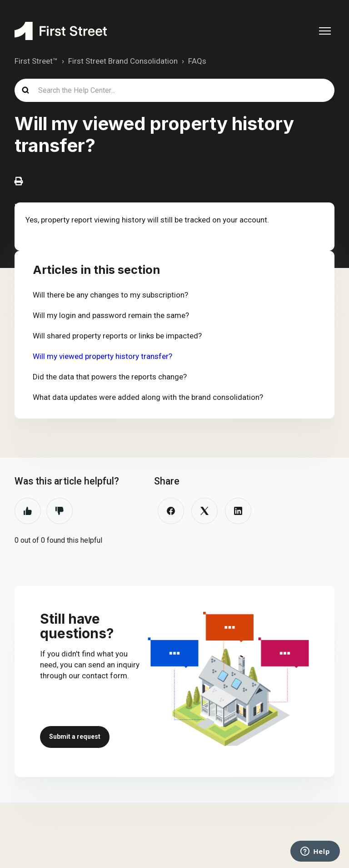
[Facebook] (171, 511)
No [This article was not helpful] (60, 511)
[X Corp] (204, 511)
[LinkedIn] (238, 511)
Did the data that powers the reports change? (110, 377)
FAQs (197, 61)
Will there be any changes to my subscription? (110, 295)
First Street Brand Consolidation (123, 61)
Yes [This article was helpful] (28, 511)
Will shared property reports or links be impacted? (117, 336)
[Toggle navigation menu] (325, 31)
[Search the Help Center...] (174, 90)
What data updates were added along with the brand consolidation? (148, 397)
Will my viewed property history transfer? (102, 356)
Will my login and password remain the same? (111, 315)
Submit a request (75, 737)
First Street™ (36, 61)
